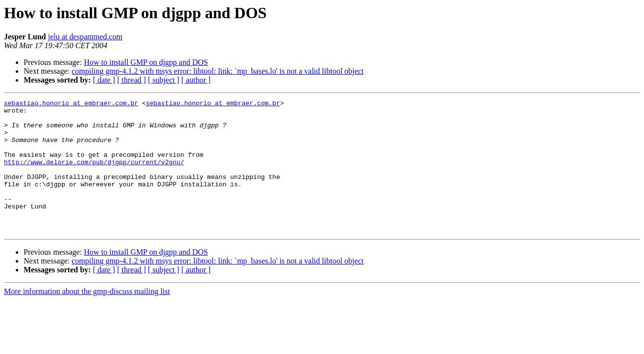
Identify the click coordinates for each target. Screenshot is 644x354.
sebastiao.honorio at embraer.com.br (71, 104)
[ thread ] (132, 80)
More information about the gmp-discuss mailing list (87, 318)
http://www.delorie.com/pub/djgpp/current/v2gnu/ (94, 175)
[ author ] (196, 80)
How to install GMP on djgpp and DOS (146, 62)
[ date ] (104, 80)
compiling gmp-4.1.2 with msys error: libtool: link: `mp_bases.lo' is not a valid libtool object (218, 71)
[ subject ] (164, 80)
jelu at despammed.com (86, 37)
